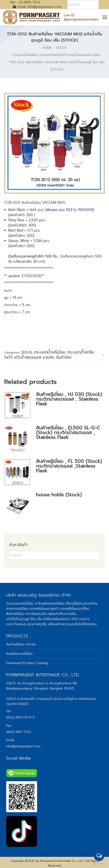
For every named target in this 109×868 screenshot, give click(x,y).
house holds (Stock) (59, 495)
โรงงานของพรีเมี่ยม (20, 604)
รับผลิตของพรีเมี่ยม (52, 604)
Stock (27, 352)
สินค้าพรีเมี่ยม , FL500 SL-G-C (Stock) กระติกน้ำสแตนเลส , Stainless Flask (68, 433)
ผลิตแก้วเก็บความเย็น (62, 614)
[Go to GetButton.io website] (99, 864)
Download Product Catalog (27, 663)
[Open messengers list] (99, 856)
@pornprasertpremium (81, 19)
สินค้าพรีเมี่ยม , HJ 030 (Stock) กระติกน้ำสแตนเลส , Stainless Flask (69, 399)
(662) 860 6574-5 (20, 717)
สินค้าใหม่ (64, 357)
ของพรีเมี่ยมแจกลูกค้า (44, 609)
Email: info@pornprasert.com (37, 7)
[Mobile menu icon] (105, 17)
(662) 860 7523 (19, 732)
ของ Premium (16, 624)
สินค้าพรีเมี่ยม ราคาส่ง (21, 614)
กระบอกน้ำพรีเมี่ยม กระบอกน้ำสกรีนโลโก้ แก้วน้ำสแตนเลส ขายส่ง (49, 355)
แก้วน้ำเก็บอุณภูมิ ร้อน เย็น (24, 619)
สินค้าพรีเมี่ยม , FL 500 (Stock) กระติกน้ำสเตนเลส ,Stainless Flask (69, 466)
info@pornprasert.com (23, 746)
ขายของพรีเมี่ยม (17, 609)
